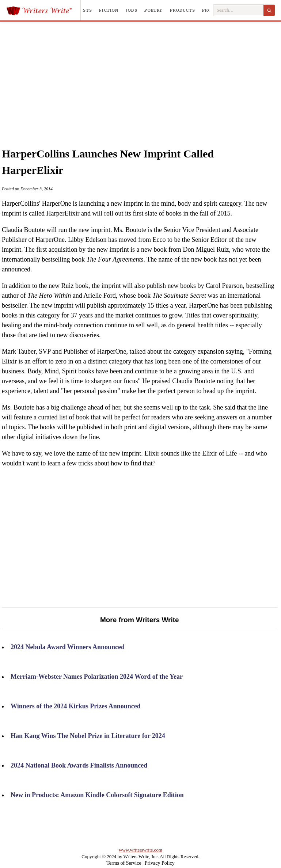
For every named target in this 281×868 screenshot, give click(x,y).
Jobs (132, 10)
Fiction (109, 10)
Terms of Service (124, 863)
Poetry (153, 10)
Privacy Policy (160, 863)
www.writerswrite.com (140, 850)
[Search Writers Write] (238, 10)
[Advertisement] (151, 76)
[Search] (269, 10)
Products (182, 10)
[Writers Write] (43, 10)
